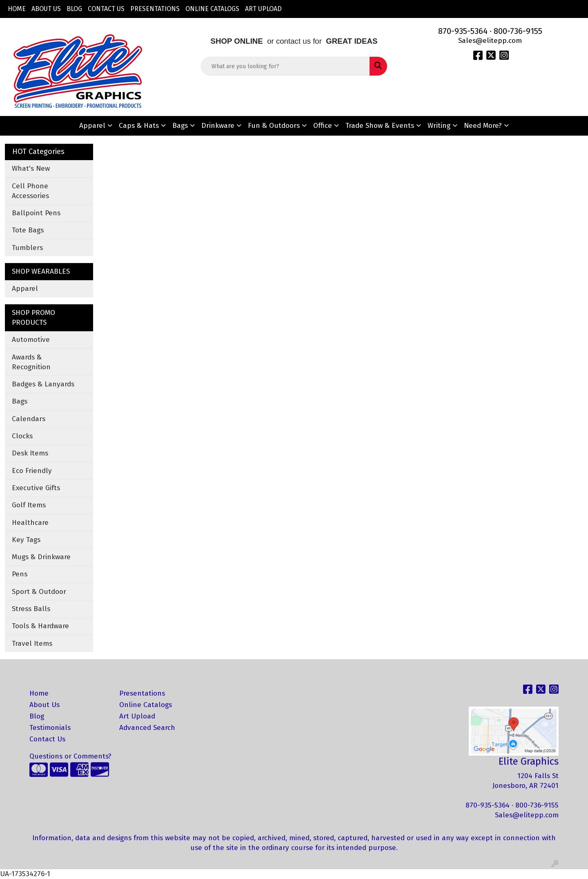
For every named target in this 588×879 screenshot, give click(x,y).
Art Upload (263, 9)
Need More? (483, 126)
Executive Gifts (36, 488)
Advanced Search (147, 728)
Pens (20, 574)
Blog (74, 9)
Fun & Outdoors (274, 126)
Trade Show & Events (380, 126)
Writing (439, 126)
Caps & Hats (139, 126)
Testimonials (50, 728)
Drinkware (218, 126)
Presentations (155, 9)
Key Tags (26, 540)
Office (323, 126)
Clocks (22, 436)
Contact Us (106, 9)
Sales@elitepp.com (490, 41)
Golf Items (29, 505)
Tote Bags (28, 230)
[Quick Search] (285, 66)
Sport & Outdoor (39, 592)
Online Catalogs (212, 9)
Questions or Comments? (70, 756)
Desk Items (30, 453)
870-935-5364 (463, 31)
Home (17, 9)
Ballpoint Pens (36, 213)
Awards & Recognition (31, 362)
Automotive (31, 340)
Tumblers (27, 248)
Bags (180, 126)
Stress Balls (31, 609)
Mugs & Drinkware (41, 557)
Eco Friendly (32, 471)
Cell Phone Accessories (30, 191)
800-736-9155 (518, 31)
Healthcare (30, 523)
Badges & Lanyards (43, 384)
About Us (46, 9)
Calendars (29, 419)
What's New (31, 168)
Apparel (92, 126)
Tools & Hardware (40, 626)
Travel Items (32, 644)
